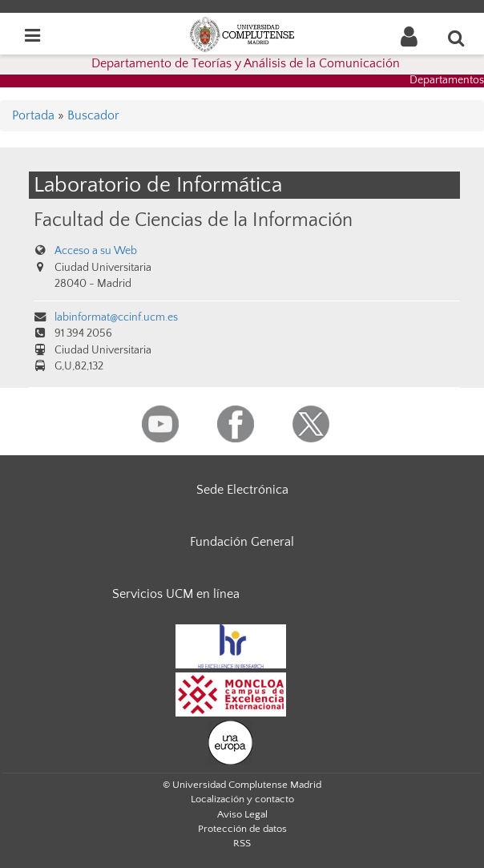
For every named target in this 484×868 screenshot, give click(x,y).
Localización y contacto (242, 799)
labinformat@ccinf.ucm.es (116, 317)
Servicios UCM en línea (176, 594)
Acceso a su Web (96, 251)
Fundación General (242, 542)
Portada (33, 115)
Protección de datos (242, 829)
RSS (242, 843)
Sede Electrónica (242, 490)
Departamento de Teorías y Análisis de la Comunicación (246, 63)
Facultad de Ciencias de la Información (193, 220)
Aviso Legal (242, 814)
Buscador (93, 115)
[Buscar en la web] (457, 38)
